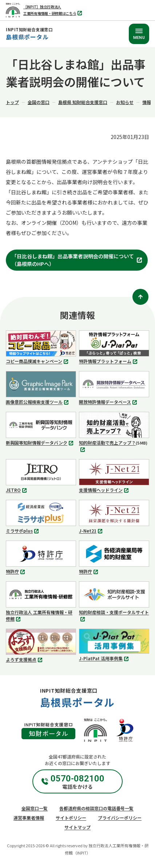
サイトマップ (77, 827)
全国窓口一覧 (35, 808)
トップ (12, 102)
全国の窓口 (39, 102)
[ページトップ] (140, 297)
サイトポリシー (71, 818)
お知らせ (125, 102)
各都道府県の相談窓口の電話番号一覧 (96, 808)
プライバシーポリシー (120, 818)
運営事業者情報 (29, 818)
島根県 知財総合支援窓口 (83, 102)
